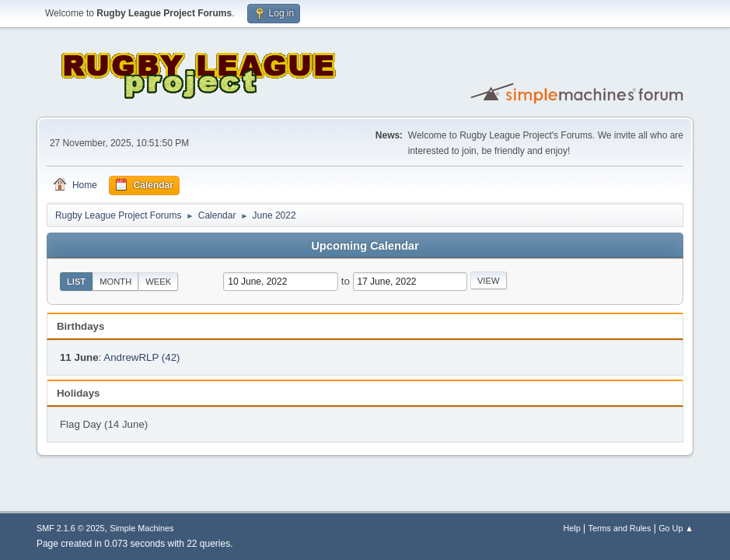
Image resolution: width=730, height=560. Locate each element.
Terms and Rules (620, 528)
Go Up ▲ (676, 528)
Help (572, 528)
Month (115, 282)
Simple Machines (141, 528)
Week (158, 282)
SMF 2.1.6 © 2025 (71, 528)
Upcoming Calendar (365, 246)
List (76, 282)
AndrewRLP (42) (141, 357)
